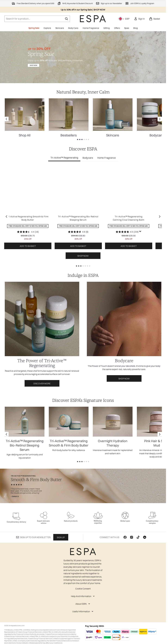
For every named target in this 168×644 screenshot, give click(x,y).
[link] (139, 19)
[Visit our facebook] (125, 537)
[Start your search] (37, 19)
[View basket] (155, 19)
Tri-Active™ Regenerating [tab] (64, 158)
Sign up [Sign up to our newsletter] (61, 537)
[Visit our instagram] (132, 537)
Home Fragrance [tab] (106, 158)
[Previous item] (6, 216)
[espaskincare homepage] (93, 19)
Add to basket (28, 246)
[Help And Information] (83, 596)
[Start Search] (66, 19)
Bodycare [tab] (88, 158)
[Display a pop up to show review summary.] (140, 231)
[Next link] (160, 119)
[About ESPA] (83, 604)
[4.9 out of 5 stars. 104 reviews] (127, 232)
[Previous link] (6, 119)
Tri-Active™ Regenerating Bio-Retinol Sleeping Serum (78, 218)
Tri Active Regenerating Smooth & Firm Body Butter (28, 218)
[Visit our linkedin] (145, 537)
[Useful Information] (83, 611)
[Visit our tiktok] (138, 537)
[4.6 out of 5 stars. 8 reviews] (78, 232)
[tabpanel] (83, 216)
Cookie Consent (83, 589)
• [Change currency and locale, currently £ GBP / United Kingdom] (124, 19)
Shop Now (83, 256)
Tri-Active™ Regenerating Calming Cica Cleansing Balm (129, 218)
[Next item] (160, 216)
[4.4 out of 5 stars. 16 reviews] (28, 232)
